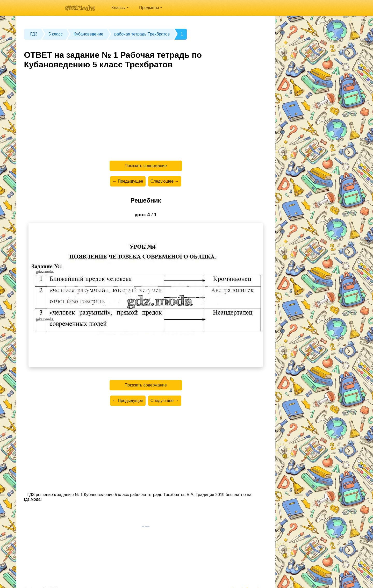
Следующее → (165, 181)
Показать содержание (146, 166)
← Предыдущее (128, 181)
